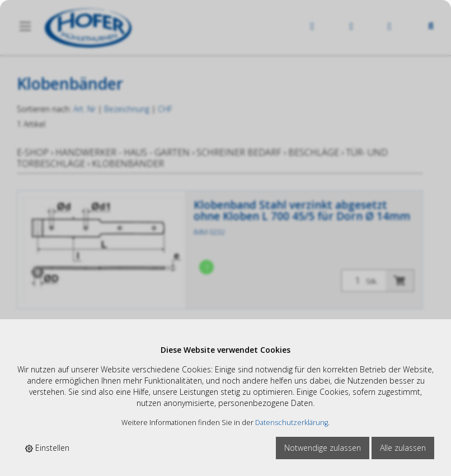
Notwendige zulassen (323, 448)
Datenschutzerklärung (292, 423)
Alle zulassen (403, 448)
